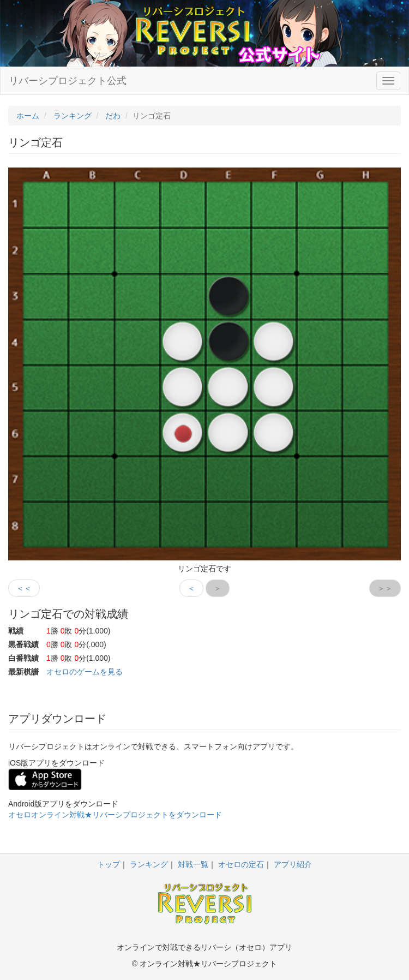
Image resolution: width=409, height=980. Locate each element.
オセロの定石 (241, 864)
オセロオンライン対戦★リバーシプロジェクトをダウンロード (115, 815)
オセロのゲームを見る (85, 672)
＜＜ (24, 588)
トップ (109, 864)
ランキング (149, 864)
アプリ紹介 (293, 864)
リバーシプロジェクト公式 (68, 81)
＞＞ (385, 588)
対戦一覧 (193, 864)
